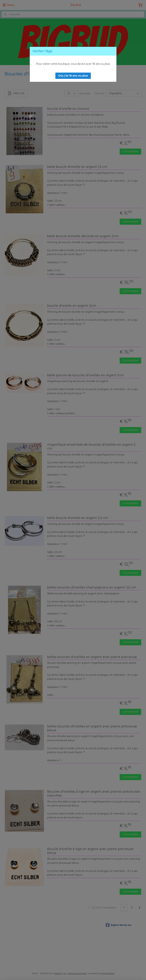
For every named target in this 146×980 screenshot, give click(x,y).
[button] (73, 76)
